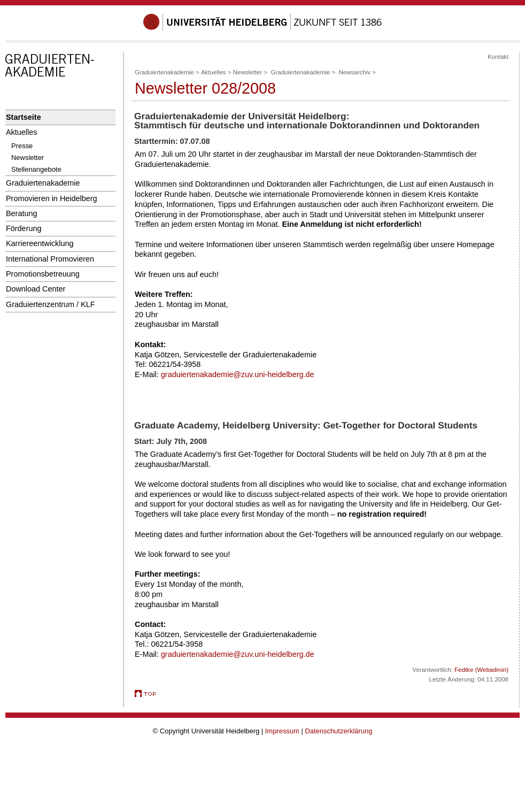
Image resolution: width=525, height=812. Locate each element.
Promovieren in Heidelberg (52, 198)
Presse (22, 146)
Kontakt (498, 57)
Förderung (24, 228)
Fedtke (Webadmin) (481, 670)
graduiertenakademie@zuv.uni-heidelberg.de (238, 374)
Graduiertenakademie (43, 183)
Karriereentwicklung (40, 243)
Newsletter (28, 158)
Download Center (36, 289)
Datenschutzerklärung (338, 731)
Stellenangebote (36, 169)
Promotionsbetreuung (43, 274)
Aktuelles (21, 132)
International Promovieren (50, 259)
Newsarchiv (355, 72)
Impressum (282, 731)
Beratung (21, 213)
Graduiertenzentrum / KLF (51, 304)
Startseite (24, 117)
